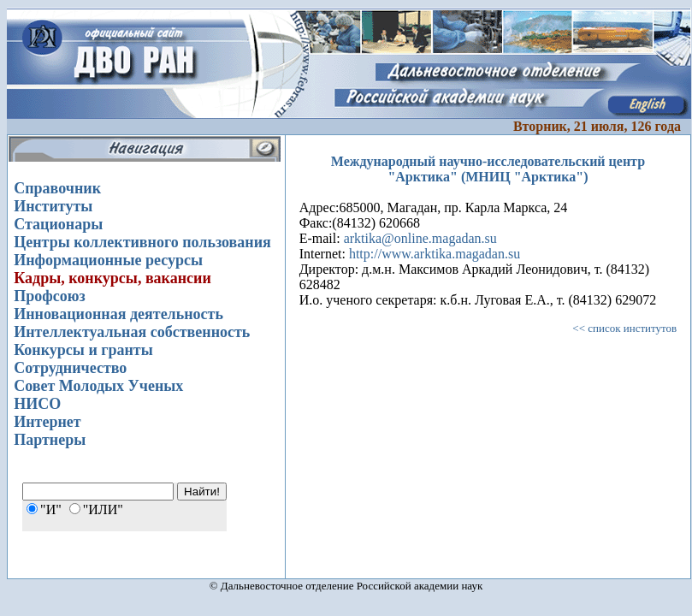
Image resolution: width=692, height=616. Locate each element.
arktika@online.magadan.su (420, 238)
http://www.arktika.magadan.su (435, 254)
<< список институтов (624, 328)
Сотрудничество (70, 368)
